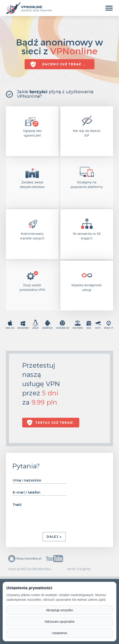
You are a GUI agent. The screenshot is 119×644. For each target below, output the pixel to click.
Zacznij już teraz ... (64, 64)
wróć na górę (79, 569)
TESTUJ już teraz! (55, 423)
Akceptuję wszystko (59, 610)
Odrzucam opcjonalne (59, 622)
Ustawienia (59, 633)
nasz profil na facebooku (29, 569)
